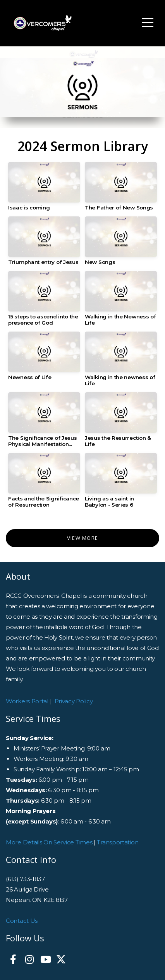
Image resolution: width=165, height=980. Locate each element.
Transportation (118, 842)
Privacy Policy (74, 701)
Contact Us (22, 921)
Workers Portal (27, 701)
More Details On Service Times (49, 842)
